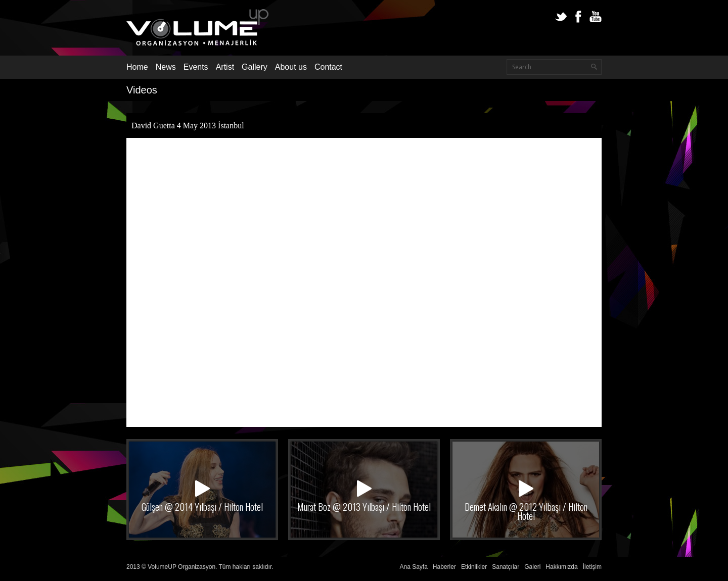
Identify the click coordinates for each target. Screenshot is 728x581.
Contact (328, 67)
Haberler (444, 567)
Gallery (255, 67)
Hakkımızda (561, 567)
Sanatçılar (506, 567)
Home (137, 67)
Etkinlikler (474, 567)
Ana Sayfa (413, 567)
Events (196, 67)
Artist (225, 67)
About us (291, 67)
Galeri (532, 567)
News (166, 67)
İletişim (592, 567)
